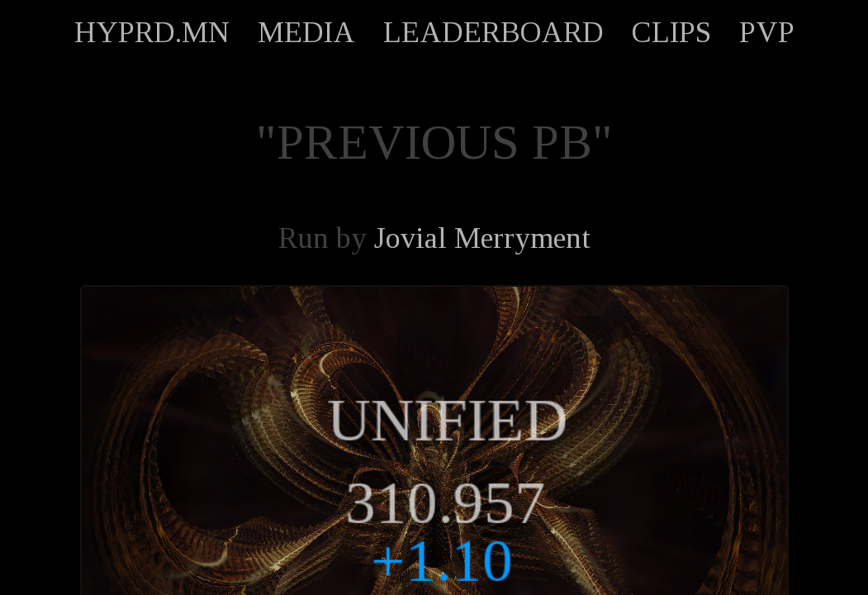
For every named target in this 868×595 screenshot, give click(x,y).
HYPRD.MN (152, 32)
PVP (767, 32)
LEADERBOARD (493, 32)
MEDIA (306, 32)
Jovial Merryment (482, 238)
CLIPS (671, 32)
